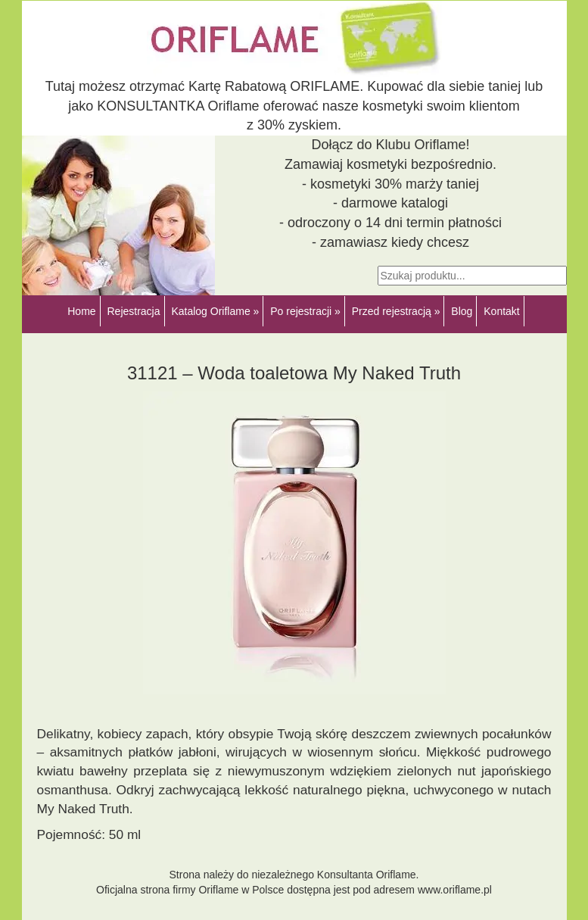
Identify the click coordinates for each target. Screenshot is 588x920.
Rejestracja (133, 311)
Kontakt (501, 311)
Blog (462, 311)
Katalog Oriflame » (215, 311)
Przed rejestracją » (396, 311)
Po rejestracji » (305, 311)
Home (81, 311)
